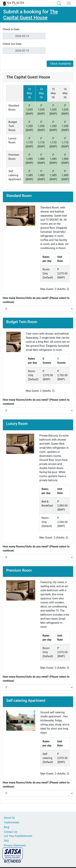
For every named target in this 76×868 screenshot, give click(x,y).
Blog (7, 827)
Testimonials (12, 822)
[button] (8, 216)
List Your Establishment (18, 836)
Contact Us (11, 832)
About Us (9, 818)
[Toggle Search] (59, 3)
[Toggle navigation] (69, 3)
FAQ (6, 841)
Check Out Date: (12, 44)
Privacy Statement (15, 845)
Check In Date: (11, 29)
